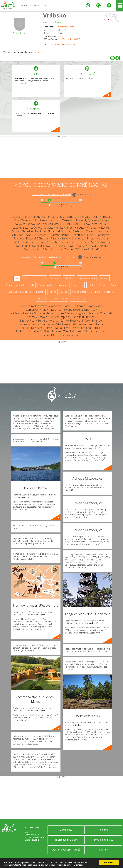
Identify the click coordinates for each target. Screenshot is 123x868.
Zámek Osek (52, 335)
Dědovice (85, 217)
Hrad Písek (71, 328)
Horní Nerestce (43, 220)
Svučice (51, 246)
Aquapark (55, 278)
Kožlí (68, 224)
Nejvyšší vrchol (79, 292)
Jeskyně (53, 292)
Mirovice (92, 228)
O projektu (66, 830)
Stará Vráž (45, 242)
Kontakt (104, 850)
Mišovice (104, 228)
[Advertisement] (61, 158)
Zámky (102, 285)
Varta (73, 246)
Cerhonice (48, 217)
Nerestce (27, 231)
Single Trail (109, 292)
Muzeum (42, 299)
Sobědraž (17, 242)
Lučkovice (36, 228)
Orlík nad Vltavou (23, 235)
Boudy (36, 217)
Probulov (78, 235)
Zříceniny (114, 285)
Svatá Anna (23, 246)
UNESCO (69, 278)
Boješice (16, 217)
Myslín (16, 231)
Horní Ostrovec (64, 220)
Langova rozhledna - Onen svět (93, 313)
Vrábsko (55, 15)
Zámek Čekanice (73, 331)
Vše (17, 278)
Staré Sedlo (61, 242)
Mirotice (80, 228)
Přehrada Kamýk (96, 331)
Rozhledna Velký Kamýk (56, 324)
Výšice (103, 246)
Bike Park (95, 292)
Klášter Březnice (92, 321)
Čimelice (72, 217)
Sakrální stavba (79, 299)
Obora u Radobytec (98, 231)
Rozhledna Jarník (90, 328)
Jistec (104, 220)
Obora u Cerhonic (73, 231)
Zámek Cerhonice (74, 306)
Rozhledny (78, 285)
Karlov (33, 52)
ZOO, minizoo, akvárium (34, 278)
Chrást (61, 217)
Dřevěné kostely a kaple (20, 292)
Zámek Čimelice (30, 306)
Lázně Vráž (89, 310)
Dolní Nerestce (102, 217)
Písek (61, 36)
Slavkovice (78, 238)
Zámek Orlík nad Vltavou (41, 310)
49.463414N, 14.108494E (69, 39)
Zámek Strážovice (69, 310)
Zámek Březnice (70, 321)
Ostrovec (41, 235)
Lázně (64, 292)
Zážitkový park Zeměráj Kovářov (39, 321)
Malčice (49, 228)
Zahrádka (43, 249)
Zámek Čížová (64, 313)
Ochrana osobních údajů (66, 850)
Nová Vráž (54, 231)
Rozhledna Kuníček (27, 331)
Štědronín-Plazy (79, 242)
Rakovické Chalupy (37, 238)
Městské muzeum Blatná (88, 324)
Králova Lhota (89, 224)
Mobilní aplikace (104, 840)
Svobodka (38, 246)
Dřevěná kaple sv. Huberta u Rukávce (72, 317)
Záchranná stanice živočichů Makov (32, 313)
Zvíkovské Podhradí (87, 249)
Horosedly (81, 220)
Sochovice (31, 242)
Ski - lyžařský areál (87, 278)
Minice (59, 228)
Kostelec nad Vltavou (50, 224)
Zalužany (56, 249)
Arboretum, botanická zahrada (54, 285)
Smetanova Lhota (66, 27)
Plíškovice (54, 235)
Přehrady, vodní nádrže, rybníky (19, 285)
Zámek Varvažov (51, 306)
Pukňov (90, 235)
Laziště (17, 228)
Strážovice (106, 242)
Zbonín (68, 249)
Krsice (103, 224)
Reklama (104, 830)
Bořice (27, 217)
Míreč (69, 228)
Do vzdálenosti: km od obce (51, 195)
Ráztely (55, 238)
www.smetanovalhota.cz (65, 44)
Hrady (91, 285)
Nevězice (40, 231)
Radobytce (103, 235)
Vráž (94, 246)
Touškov (62, 246)
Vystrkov (30, 249)
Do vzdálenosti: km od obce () (48, 257)
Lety (26, 228)
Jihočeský (62, 30)
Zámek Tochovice (32, 328)
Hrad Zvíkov (95, 306)
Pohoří (66, 235)
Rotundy (40, 292)
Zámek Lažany (70, 335)
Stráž (94, 242)
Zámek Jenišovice (29, 324)
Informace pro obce (66, 840)
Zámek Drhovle (38, 317)
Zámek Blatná (53, 328)
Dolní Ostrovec (23, 220)
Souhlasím (109, 863)
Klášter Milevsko (51, 331)
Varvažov (84, 246)
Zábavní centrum (59, 299)
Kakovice (20, 224)
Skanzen (104, 278)
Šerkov (66, 238)
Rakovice (19, 238)
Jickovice (94, 220)
